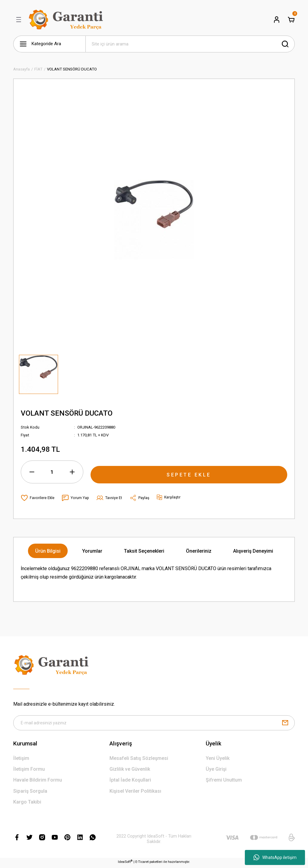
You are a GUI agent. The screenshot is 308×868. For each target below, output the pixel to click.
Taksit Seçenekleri (144, 551)
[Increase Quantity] (72, 472)
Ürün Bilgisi (48, 551)
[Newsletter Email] (154, 724)
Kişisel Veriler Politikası (135, 793)
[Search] (190, 44)
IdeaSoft (125, 863)
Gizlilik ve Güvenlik (130, 771)
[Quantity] (52, 472)
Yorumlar (92, 551)
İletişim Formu (29, 771)
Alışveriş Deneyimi (253, 551)
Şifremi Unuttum (224, 782)
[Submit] (285, 724)
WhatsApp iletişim (275, 857)
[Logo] (67, 20)
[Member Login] (277, 20)
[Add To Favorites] (38, 498)
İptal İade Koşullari (130, 782)
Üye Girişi (216, 771)
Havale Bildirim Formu (38, 782)
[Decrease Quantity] (32, 472)
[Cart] (291, 20)
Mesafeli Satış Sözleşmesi (139, 760)
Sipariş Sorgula (30, 793)
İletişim (21, 760)
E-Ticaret (142, 863)
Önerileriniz (199, 551)
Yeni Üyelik (218, 760)
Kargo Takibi (27, 804)
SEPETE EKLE (189, 472)
